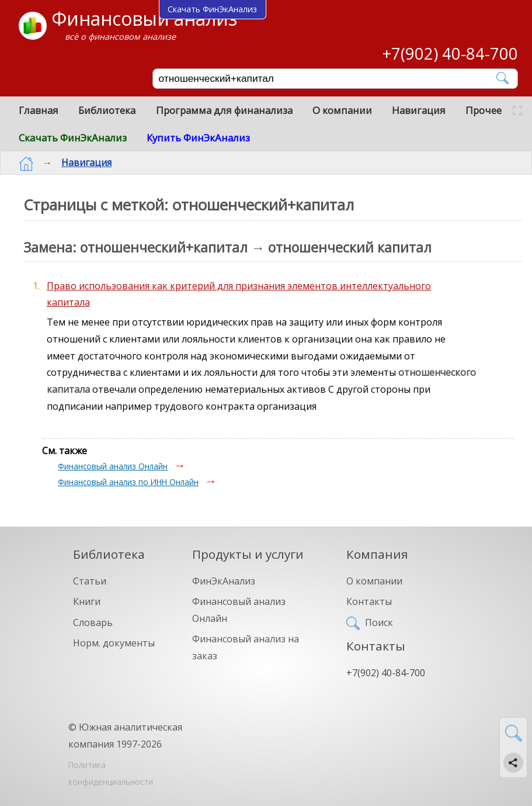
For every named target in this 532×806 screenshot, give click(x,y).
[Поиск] (327, 79)
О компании (342, 110)
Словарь (93, 622)
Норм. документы (114, 643)
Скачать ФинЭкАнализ (73, 138)
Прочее (484, 110)
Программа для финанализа (224, 110)
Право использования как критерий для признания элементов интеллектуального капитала (239, 294)
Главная (39, 110)
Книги (87, 601)
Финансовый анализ (144, 18)
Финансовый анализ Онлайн (113, 466)
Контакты (369, 601)
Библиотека (107, 110)
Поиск (379, 622)
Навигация (419, 110)
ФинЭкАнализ (224, 581)
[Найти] (503, 78)
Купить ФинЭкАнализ (198, 138)
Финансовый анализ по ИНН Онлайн (128, 482)
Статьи (90, 581)
